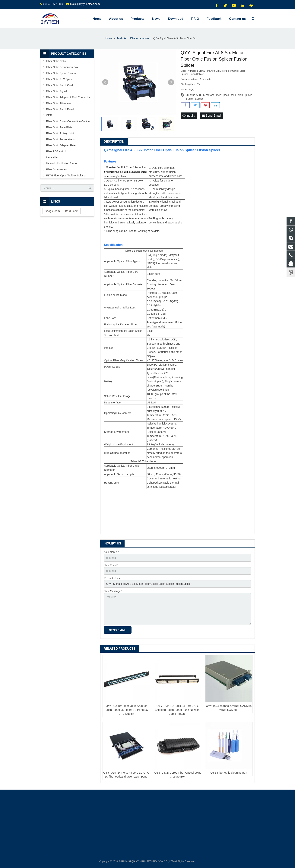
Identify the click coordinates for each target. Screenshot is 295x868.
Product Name (112, 578)
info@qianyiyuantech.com (85, 4)
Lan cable (52, 157)
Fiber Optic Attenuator (59, 103)
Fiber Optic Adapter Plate (61, 145)
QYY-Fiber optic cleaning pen (229, 773)
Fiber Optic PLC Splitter (60, 79)
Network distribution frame (61, 163)
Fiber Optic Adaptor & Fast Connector (68, 97)
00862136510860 (53, 4)
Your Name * (111, 552)
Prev (105, 82)
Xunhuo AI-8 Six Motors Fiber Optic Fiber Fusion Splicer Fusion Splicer (219, 95)
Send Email (211, 116)
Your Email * (111, 565)
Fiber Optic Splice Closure (61, 73)
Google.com (52, 211)
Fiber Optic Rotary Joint (60, 133)
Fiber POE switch (56, 151)
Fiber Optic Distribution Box (62, 67)
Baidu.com (72, 211)
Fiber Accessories (56, 169)
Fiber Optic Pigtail (56, 91)
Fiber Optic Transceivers (60, 139)
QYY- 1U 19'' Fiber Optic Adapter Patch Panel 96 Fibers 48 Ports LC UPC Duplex (126, 710)
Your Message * (113, 591)
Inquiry (189, 116)
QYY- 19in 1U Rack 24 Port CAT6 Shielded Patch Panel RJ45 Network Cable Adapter (178, 710)
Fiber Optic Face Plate (59, 127)
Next (171, 82)
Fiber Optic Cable (56, 61)
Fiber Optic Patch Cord (59, 85)
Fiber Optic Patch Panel (60, 109)
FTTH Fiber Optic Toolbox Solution (66, 175)
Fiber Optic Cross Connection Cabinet (68, 121)
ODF (49, 115)
